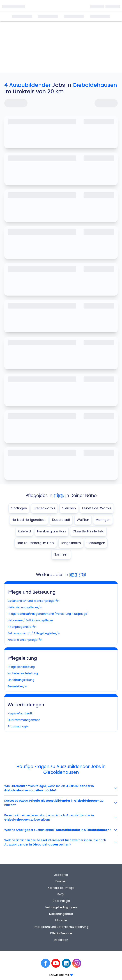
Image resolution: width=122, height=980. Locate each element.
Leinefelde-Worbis (97, 508)
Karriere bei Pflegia (61, 888)
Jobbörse (61, 875)
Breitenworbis (44, 508)
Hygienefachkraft (20, 713)
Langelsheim (71, 543)
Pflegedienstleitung (21, 667)
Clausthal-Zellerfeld (88, 531)
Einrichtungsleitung (21, 680)
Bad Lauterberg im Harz (36, 543)
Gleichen (69, 508)
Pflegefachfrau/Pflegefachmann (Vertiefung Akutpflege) (48, 614)
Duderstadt (61, 520)
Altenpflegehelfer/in (22, 627)
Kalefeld (24, 531)
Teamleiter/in (17, 686)
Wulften (83, 520)
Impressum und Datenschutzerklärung (61, 927)
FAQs (61, 894)
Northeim (61, 554)
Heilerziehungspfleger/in (25, 607)
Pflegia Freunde (61, 933)
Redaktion (61, 940)
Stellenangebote (61, 914)
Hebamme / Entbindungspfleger (30, 620)
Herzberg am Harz (52, 531)
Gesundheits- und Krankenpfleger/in (34, 601)
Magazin (61, 920)
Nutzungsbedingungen (61, 907)
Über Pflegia (61, 901)
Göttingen (19, 508)
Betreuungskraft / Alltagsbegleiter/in (34, 633)
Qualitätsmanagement (24, 720)
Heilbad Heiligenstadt (29, 520)
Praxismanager (18, 726)
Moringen (103, 520)
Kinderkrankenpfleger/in (25, 640)
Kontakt (61, 881)
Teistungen (96, 543)
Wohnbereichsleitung (23, 673)
